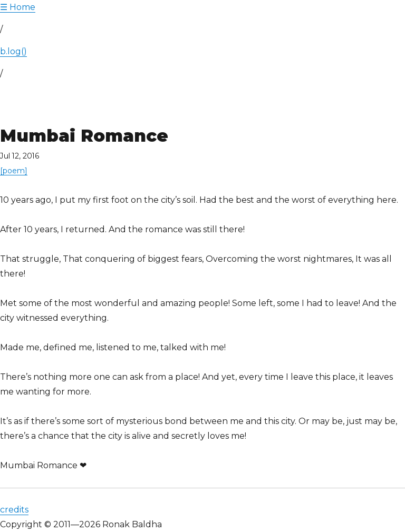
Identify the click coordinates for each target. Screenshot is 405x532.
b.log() (13, 51)
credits (14, 510)
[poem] (14, 171)
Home (18, 7)
